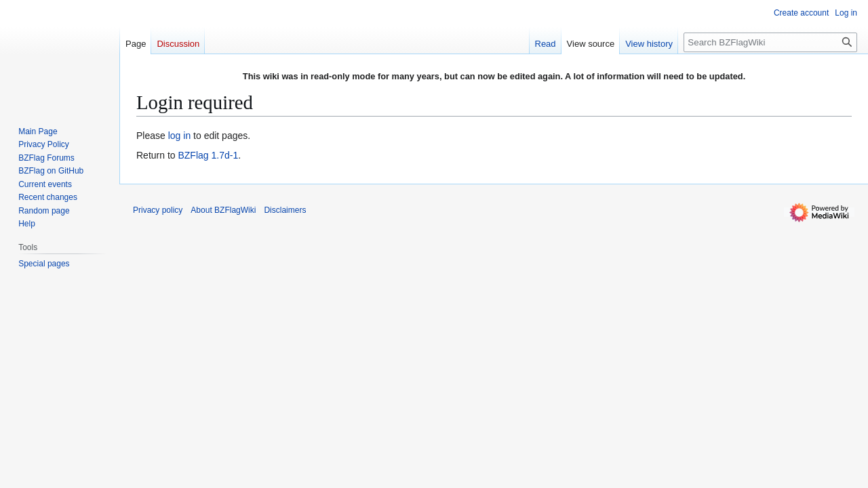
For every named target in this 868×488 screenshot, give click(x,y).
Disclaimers (285, 210)
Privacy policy (158, 210)
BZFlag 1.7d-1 (208, 155)
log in (179, 136)
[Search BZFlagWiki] (770, 42)
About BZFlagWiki (223, 210)
